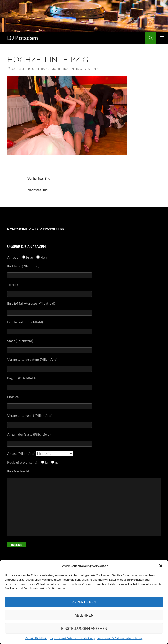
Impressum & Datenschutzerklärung (72, 638)
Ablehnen (84, 615)
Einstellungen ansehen (84, 628)
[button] (161, 566)
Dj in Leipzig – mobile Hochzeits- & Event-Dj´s (64, 69)
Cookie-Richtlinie (36, 638)
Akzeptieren (84, 602)
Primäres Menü (162, 38)
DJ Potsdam (23, 38)
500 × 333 (18, 69)
